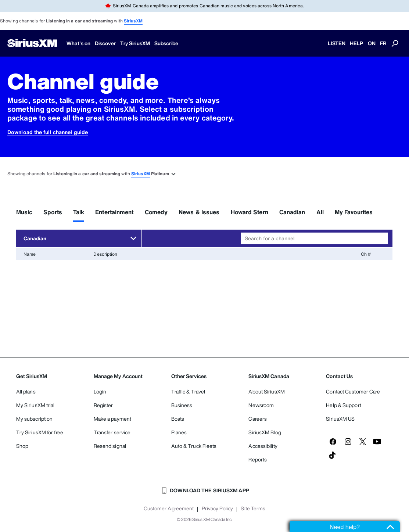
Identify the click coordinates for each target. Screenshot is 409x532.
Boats (178, 419)
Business (182, 405)
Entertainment (114, 212)
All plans (26, 391)
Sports (53, 212)
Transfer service (112, 432)
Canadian (292, 212)
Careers (258, 419)
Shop (22, 446)
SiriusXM (133, 21)
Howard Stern (250, 212)
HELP (356, 43)
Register (103, 405)
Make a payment (112, 419)
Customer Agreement (169, 508)
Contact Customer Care (353, 391)
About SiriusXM (266, 391)
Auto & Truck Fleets (194, 446)
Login (100, 391)
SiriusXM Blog (265, 432)
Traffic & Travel (188, 391)
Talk (79, 212)
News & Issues (199, 212)
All (320, 212)
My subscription (35, 419)
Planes (179, 432)
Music (24, 212)
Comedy (156, 212)
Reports (258, 459)
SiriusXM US (340, 419)
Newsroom (261, 405)
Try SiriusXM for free (40, 432)
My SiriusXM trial (35, 405)
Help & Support (343, 405)
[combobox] (315, 238)
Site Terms (253, 508)
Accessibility (263, 446)
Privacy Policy (217, 508)
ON (372, 43)
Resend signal (110, 446)
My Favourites (354, 212)
